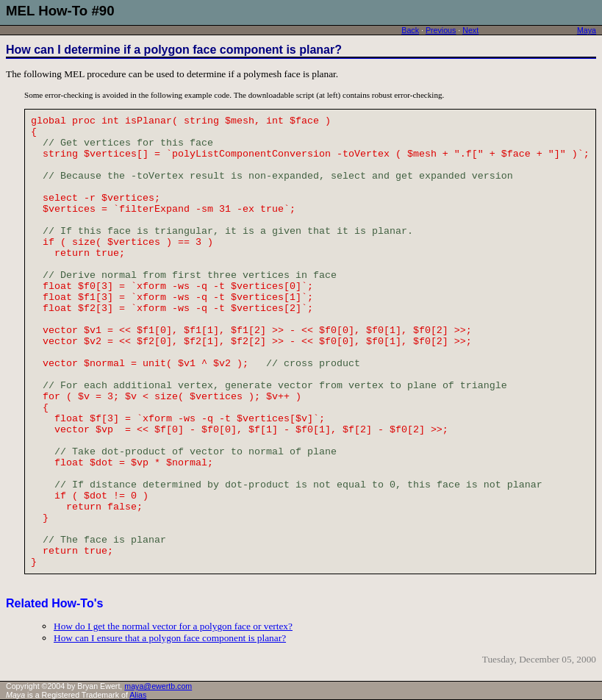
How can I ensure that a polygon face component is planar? (170, 638)
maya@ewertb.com (158, 686)
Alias (138, 695)
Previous (441, 30)
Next (470, 30)
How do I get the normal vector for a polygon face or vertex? (173, 626)
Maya (587, 30)
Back (410, 30)
